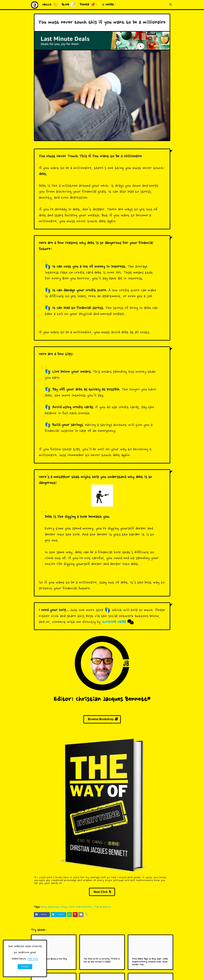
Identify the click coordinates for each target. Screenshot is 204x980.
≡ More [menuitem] (108, 5)
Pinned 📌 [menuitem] (88, 5)
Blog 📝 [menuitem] (69, 5)
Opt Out (33, 959)
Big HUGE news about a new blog (51, 959)
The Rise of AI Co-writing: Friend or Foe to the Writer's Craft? (102, 961)
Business (54, 907)
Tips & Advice (102, 907)
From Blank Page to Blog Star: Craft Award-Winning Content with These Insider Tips (150, 962)
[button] (171, 5)
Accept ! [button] (25, 967)
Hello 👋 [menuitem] (50, 5)
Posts (64, 907)
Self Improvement (81, 907)
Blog (44, 907)
